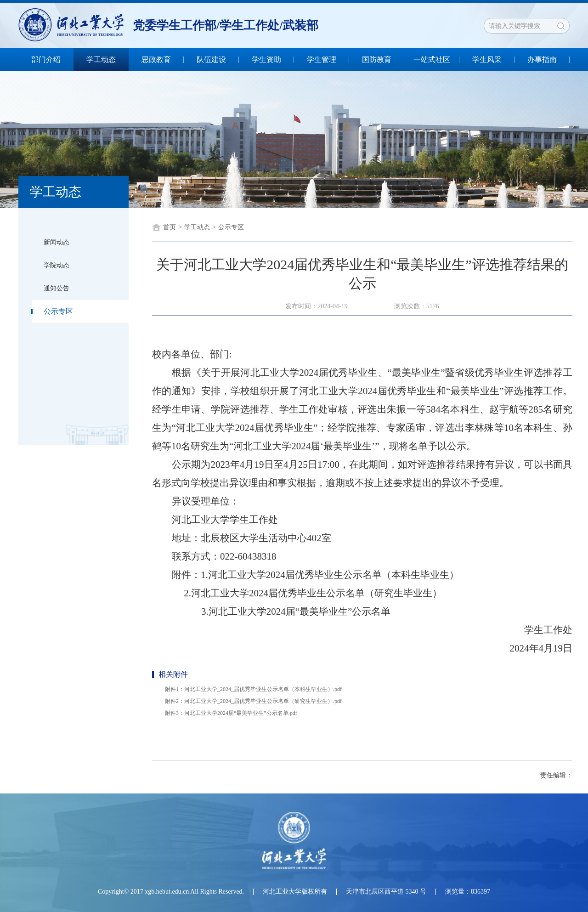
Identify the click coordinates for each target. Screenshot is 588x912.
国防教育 (377, 59)
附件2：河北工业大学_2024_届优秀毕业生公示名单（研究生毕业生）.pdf (253, 701)
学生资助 (266, 59)
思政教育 (156, 59)
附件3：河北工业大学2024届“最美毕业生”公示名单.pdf (231, 713)
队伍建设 (211, 59)
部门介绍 (46, 59)
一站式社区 (432, 59)
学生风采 (487, 59)
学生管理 (322, 59)
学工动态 (101, 59)
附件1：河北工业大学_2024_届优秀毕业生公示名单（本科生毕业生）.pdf (253, 689)
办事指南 (542, 59)
